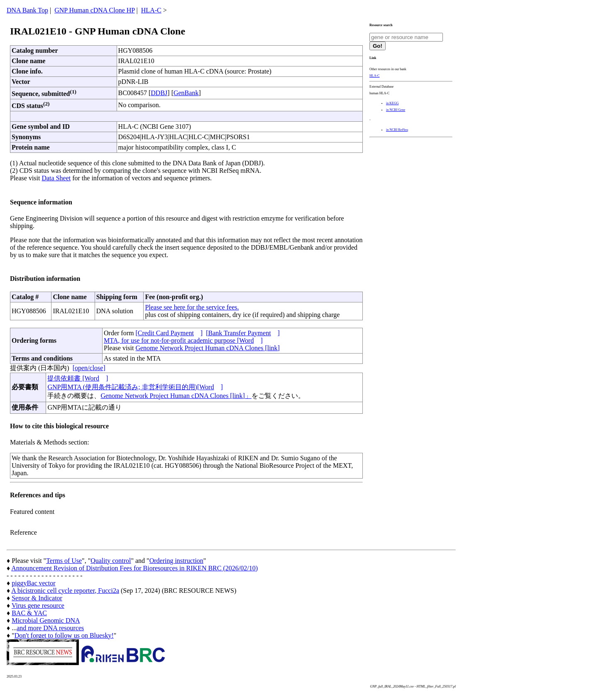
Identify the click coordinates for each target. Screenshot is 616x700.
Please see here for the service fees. (192, 307)
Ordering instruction (176, 561)
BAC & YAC (29, 613)
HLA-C (151, 10)
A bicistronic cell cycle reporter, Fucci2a (65, 591)
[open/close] (89, 368)
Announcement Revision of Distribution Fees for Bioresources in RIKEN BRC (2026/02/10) (134, 568)
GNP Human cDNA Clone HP (94, 10)
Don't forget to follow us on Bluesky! (64, 635)
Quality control (111, 561)
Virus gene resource (38, 605)
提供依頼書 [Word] (78, 378)
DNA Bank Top (27, 10)
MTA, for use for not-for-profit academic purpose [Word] (183, 340)
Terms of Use (64, 561)
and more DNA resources (50, 628)
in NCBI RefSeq (397, 130)
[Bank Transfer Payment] (243, 333)
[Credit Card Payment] (169, 333)
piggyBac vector (33, 583)
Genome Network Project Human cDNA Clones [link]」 (176, 396)
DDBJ (159, 93)
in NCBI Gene (396, 110)
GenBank (186, 93)
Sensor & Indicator (37, 598)
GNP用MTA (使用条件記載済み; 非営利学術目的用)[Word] (135, 387)
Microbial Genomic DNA (46, 620)
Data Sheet (56, 178)
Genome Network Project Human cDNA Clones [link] (207, 348)
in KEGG (392, 103)
